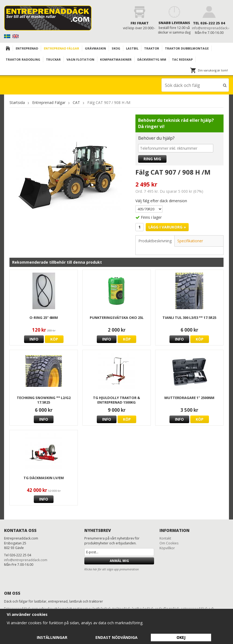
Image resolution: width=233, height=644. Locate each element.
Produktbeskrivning (155, 241)
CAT (76, 102)
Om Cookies (169, 543)
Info (34, 339)
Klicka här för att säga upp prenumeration (111, 569)
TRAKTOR (152, 48)
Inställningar (52, 637)
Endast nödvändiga (117, 637)
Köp (54, 339)
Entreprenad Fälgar (61, 48)
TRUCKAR (53, 59)
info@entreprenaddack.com (26, 560)
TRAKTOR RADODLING (23, 59)
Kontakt (165, 538)
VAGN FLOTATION (80, 59)
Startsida (17, 102)
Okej (181, 637)
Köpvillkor (167, 548)
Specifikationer (190, 241)
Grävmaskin (95, 48)
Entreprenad (27, 48)
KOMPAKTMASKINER (116, 59)
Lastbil (132, 48)
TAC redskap (182, 59)
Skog (116, 48)
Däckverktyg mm (152, 59)
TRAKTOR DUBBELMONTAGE (187, 48)
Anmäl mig (119, 560)
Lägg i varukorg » (167, 227)
